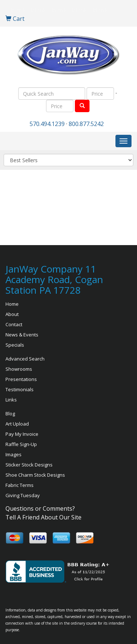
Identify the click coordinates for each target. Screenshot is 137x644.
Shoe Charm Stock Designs (35, 475)
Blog (10, 414)
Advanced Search (25, 359)
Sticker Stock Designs (29, 465)
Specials (15, 345)
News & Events (22, 335)
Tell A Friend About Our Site (43, 517)
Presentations (21, 379)
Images (14, 454)
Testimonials (20, 389)
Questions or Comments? (40, 508)
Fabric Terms (20, 485)
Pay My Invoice (22, 434)
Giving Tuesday (23, 495)
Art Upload (17, 424)
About (12, 314)
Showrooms (19, 369)
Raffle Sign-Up (21, 444)
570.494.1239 (47, 124)
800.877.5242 (86, 124)
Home (12, 304)
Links (11, 400)
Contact (14, 324)
